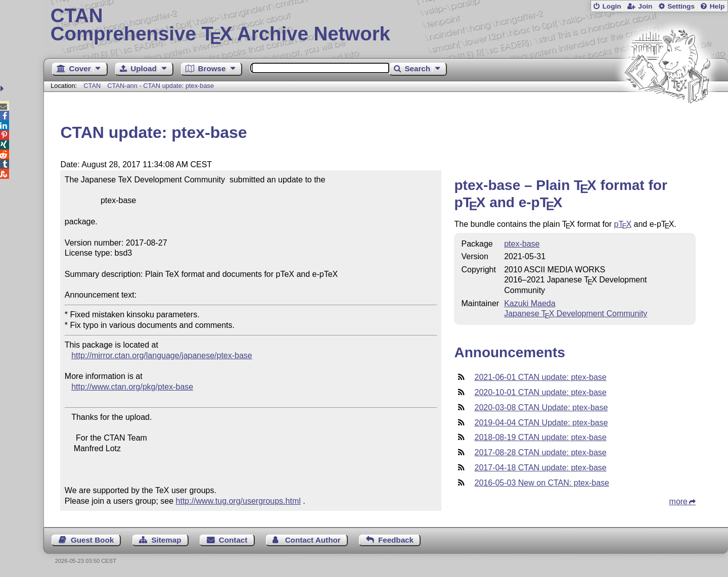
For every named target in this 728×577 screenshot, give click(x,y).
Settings (681, 6)
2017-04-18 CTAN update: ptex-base (540, 468)
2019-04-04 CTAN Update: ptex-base (541, 423)
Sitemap (166, 540)
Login (611, 6)
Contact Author (313, 540)
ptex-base (522, 244)
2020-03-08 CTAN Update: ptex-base (541, 407)
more (678, 501)
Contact (233, 540)
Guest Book (92, 540)
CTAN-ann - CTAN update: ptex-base (161, 86)
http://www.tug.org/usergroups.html (238, 501)
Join (645, 6)
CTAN (92, 86)
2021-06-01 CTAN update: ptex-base (540, 377)
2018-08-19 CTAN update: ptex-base (540, 437)
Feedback (396, 540)
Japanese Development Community (576, 314)
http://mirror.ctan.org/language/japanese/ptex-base (162, 355)
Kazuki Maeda (530, 303)
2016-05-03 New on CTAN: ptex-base (542, 483)
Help (717, 6)
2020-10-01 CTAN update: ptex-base (540, 392)
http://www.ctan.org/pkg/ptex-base (132, 387)
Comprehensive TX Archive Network (386, 25)
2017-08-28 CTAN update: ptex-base (540, 452)
